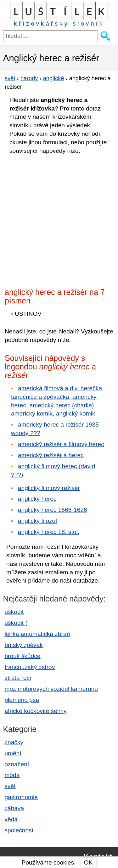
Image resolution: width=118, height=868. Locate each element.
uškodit (14, 612)
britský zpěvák (24, 645)
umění (13, 753)
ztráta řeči (18, 678)
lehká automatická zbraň (37, 634)
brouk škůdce (22, 656)
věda (11, 819)
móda (12, 775)
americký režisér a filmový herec (61, 444)
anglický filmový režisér (49, 488)
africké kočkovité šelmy (35, 711)
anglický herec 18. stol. (49, 532)
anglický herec (37, 499)
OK (88, 862)
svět (10, 786)
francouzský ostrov (30, 667)
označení (17, 764)
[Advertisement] (59, 219)
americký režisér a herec (51, 455)
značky (14, 742)
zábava (14, 808)
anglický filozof (38, 521)
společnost (19, 830)
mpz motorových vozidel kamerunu (51, 689)
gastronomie (21, 797)
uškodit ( (16, 623)
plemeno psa (22, 700)
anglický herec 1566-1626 (53, 510)
